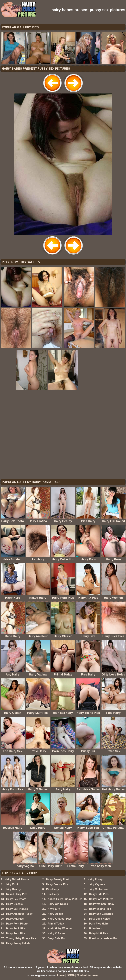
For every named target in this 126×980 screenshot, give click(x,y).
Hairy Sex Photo (16, 899)
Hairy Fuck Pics (16, 929)
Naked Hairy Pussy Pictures (65, 899)
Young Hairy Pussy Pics (21, 938)
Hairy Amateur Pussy (19, 914)
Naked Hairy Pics (17, 894)
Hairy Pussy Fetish (18, 943)
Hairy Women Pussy (102, 904)
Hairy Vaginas (96, 884)
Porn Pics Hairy (99, 924)
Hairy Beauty (13, 889)
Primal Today (56, 924)
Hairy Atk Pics (15, 919)
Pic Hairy (53, 894)
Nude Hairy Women (60, 929)
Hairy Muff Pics (99, 933)
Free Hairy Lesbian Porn (104, 938)
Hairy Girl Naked (58, 904)
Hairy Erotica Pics (57, 884)
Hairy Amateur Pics (60, 919)
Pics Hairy (52, 889)
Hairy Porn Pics (16, 933)
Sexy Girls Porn (57, 938)
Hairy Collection (98, 889)
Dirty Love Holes (99, 919)
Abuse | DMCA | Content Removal (78, 975)
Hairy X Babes (56, 933)
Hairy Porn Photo (17, 924)
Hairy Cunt (11, 884)
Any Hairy (54, 909)
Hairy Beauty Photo (58, 879)
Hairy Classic (15, 904)
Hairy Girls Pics (99, 894)
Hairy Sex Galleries (101, 914)
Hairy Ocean (55, 914)
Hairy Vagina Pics (100, 909)
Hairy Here (96, 929)
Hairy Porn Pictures (101, 899)
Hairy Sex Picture (17, 909)
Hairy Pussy (95, 879)
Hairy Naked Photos (17, 879)
